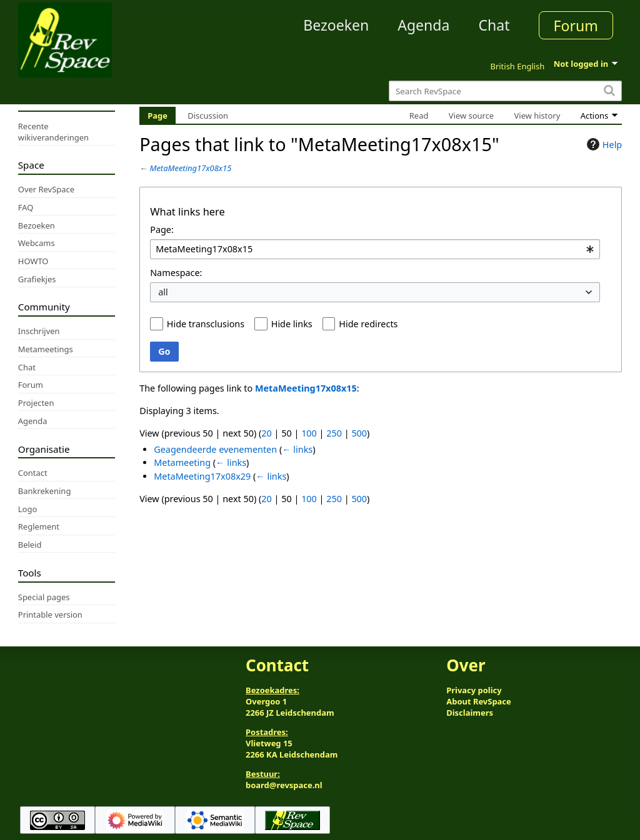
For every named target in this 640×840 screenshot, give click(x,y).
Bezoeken (336, 25)
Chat (494, 25)
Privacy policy (474, 690)
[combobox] (375, 250)
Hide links (292, 324)
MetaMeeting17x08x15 (191, 168)
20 (266, 433)
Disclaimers (470, 713)
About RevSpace (479, 701)
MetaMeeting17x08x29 (202, 476)
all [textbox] (163, 292)
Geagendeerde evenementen (215, 449)
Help (603, 144)
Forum (576, 26)
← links (297, 449)
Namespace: (176, 273)
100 (309, 433)
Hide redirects (368, 324)
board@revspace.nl (284, 785)
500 (359, 433)
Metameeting (182, 462)
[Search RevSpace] (505, 91)
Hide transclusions (206, 324)
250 (334, 433)
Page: (162, 230)
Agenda (423, 25)
